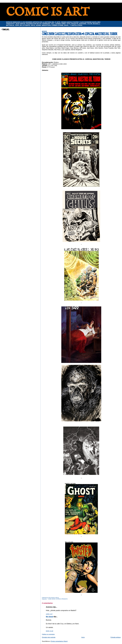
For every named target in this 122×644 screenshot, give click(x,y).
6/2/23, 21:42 (50, 631)
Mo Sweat (50, 617)
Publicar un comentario (48, 634)
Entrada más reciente (49, 637)
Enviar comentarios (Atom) (59, 641)
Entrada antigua (116, 637)
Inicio (83, 637)
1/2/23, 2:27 (49, 614)
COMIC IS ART (48, 12)
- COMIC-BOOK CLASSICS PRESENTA (57, 599)
